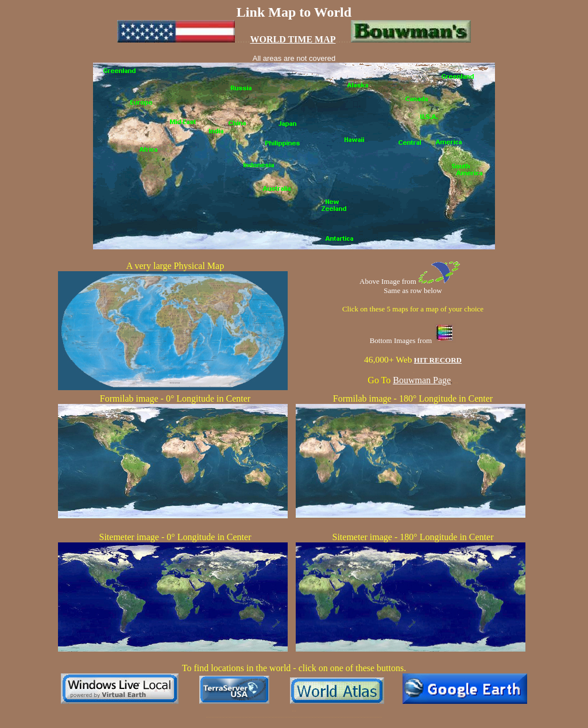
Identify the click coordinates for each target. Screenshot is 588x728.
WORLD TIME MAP (293, 39)
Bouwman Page (422, 380)
